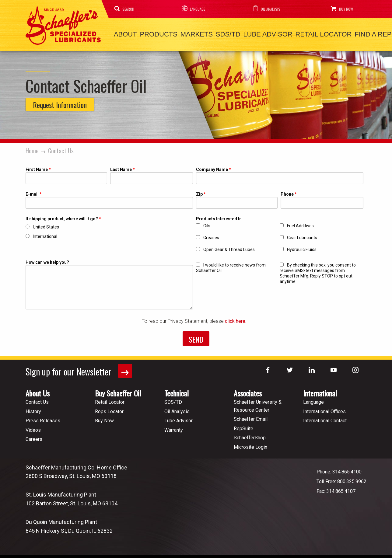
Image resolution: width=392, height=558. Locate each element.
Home (32, 149)
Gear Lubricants (302, 236)
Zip (199, 192)
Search (125, 9)
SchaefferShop (250, 436)
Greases (211, 236)
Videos (33, 428)
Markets (189, 34)
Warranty (174, 428)
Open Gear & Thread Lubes (229, 248)
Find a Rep (354, 34)
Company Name (212, 168)
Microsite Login (250, 445)
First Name (37, 168)
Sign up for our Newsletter (80, 369)
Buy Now (339, 9)
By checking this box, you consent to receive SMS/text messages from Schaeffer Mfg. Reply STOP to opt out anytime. (318, 271)
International (45, 235)
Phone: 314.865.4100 (339, 469)
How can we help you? (47, 261)
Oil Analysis (264, 9)
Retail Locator (307, 34)
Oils (207, 224)
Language (192, 9)
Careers (34, 437)
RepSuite (243, 426)
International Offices (324, 409)
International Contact (325, 419)
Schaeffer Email (251, 417)
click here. (236, 319)
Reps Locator (109, 409)
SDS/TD (218, 34)
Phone (287, 192)
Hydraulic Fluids (302, 248)
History (33, 409)
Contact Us (61, 149)
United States (46, 225)
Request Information (60, 103)
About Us (38, 391)
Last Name (121, 168)
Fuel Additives (300, 224)
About (124, 34)
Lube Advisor (254, 34)
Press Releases (43, 419)
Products (154, 34)
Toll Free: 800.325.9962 (341, 479)
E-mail (32, 192)
